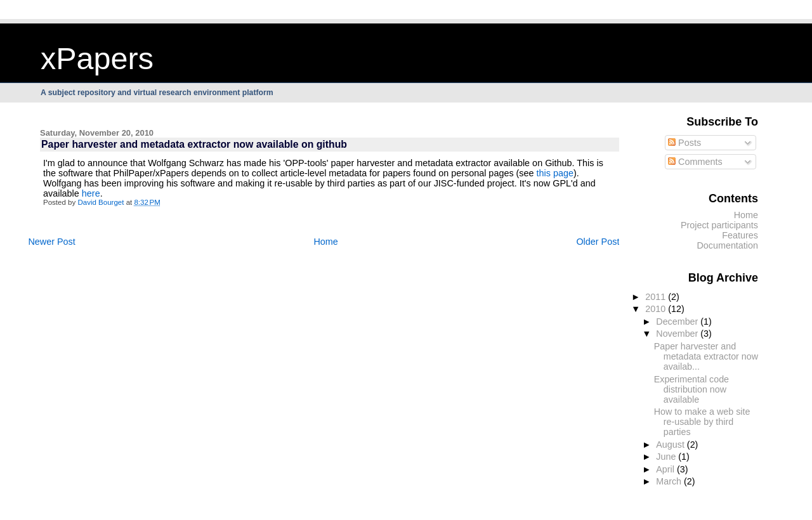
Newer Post (51, 242)
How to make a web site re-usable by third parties (702, 422)
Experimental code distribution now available (691, 389)
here (91, 193)
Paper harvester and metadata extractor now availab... (706, 356)
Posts (684, 143)
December (678, 322)
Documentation (727, 245)
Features (740, 235)
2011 (657, 297)
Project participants (719, 225)
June (667, 457)
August (671, 445)
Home (325, 242)
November (678, 334)
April (666, 469)
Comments (695, 162)
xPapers (97, 58)
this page (555, 173)
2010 (657, 309)
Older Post (598, 242)
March (670, 481)
